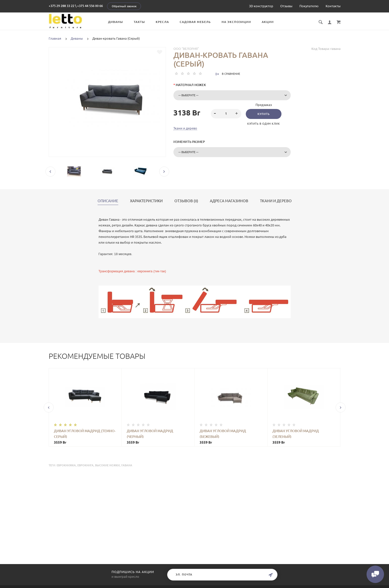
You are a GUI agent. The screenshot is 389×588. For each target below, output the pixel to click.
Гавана (127, 465)
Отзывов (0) (186, 201)
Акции (268, 22)
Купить (264, 114)
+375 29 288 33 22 (62, 6)
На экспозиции (236, 22)
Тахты (139, 22)
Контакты (333, 6)
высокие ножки (107, 465)
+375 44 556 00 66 (90, 6)
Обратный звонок (124, 6)
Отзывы (286, 6)
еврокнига (85, 465)
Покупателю (309, 6)
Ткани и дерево (185, 128)
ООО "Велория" (186, 49)
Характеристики (146, 201)
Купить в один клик (263, 124)
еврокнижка (66, 465)
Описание (108, 201)
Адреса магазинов (229, 201)
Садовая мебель (195, 22)
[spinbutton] (226, 114)
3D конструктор (261, 6)
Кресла (162, 22)
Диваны (116, 22)
